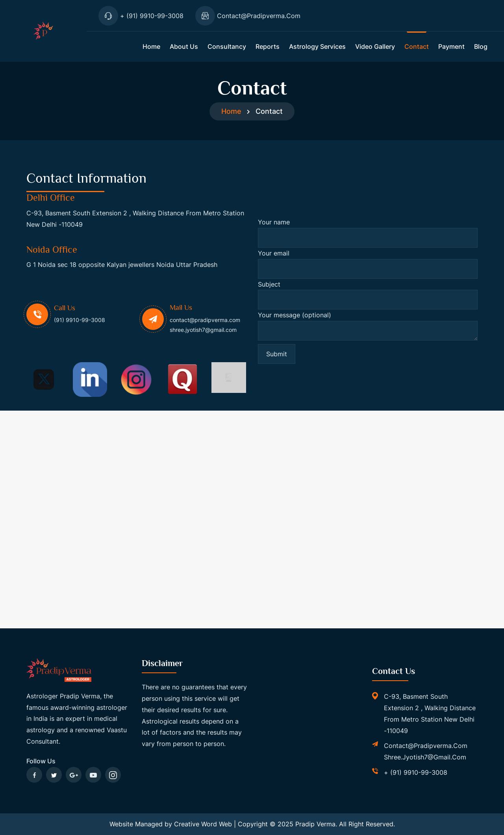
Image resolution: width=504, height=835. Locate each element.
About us (184, 46)
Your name (368, 233)
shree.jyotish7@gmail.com (425, 757)
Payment (451, 46)
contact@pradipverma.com (426, 746)
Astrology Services (317, 46)
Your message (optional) (368, 328)
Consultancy (227, 46)
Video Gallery (375, 46)
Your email (368, 264)
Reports (268, 46)
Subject (368, 295)
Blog (481, 46)
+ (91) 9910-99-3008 (416, 772)
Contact (417, 46)
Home (151, 46)
